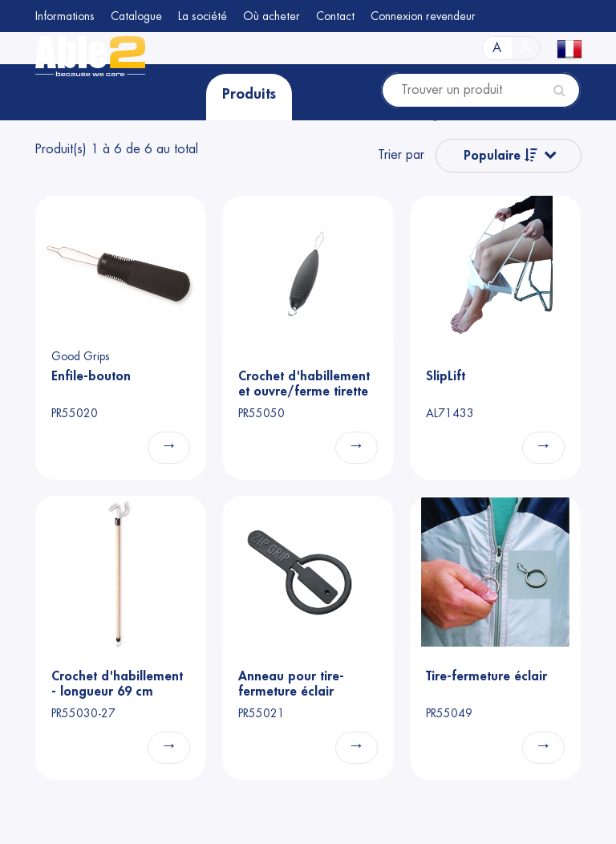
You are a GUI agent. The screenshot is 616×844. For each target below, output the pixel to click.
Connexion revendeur (423, 16)
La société (203, 16)
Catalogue (136, 16)
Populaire (500, 155)
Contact (335, 16)
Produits (249, 94)
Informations (65, 16)
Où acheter (272, 16)
